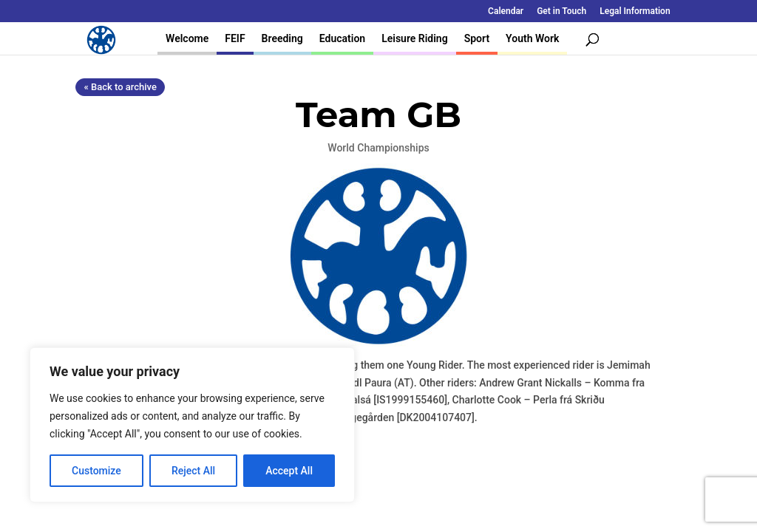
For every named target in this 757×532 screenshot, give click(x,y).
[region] (192, 425)
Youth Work (532, 38)
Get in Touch (561, 11)
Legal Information (635, 11)
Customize (96, 471)
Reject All (193, 471)
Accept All (289, 471)
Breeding (282, 38)
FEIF (235, 38)
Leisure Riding (415, 38)
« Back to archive (120, 87)
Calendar (506, 11)
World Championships (378, 148)
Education (342, 38)
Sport (477, 38)
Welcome (187, 38)
